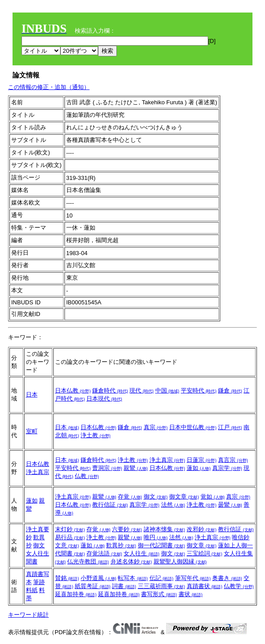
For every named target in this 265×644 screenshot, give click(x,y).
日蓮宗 (202, 460)
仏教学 (239, 586)
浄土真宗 (38, 472)
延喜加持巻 (76, 594)
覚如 (213, 497)
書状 (191, 594)
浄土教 (96, 435)
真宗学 (227, 468)
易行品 (70, 537)
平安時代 (199, 390)
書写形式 (159, 594)
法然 (173, 505)
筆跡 (39, 582)
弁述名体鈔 (131, 561)
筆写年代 (193, 578)
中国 (167, 390)
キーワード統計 (28, 615)
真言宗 (233, 460)
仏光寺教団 (88, 561)
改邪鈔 (202, 529)
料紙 (32, 590)
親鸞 (136, 468)
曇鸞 (230, 505)
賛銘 (67, 578)
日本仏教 (73, 390)
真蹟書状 (205, 586)
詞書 (124, 586)
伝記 (162, 578)
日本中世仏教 (193, 427)
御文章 (184, 497)
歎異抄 (121, 545)
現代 (141, 390)
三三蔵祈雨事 (162, 586)
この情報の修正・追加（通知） (49, 87)
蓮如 (199, 468)
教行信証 (110, 505)
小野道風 (98, 578)
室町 (32, 431)
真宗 (156, 427)
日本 (32, 395)
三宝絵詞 (205, 553)
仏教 (87, 476)
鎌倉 (230, 390)
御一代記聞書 (162, 545)
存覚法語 (104, 553)
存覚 (130, 497)
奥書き (227, 578)
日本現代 (104, 399)
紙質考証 (93, 586)
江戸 (230, 427)
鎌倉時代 (110, 390)
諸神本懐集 (165, 529)
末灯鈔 (70, 529)
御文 (156, 497)
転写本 (133, 578)
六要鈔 (127, 529)
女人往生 (141, 553)
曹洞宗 (107, 468)
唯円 (156, 537)
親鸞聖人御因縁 (180, 561)
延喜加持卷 (119, 594)
